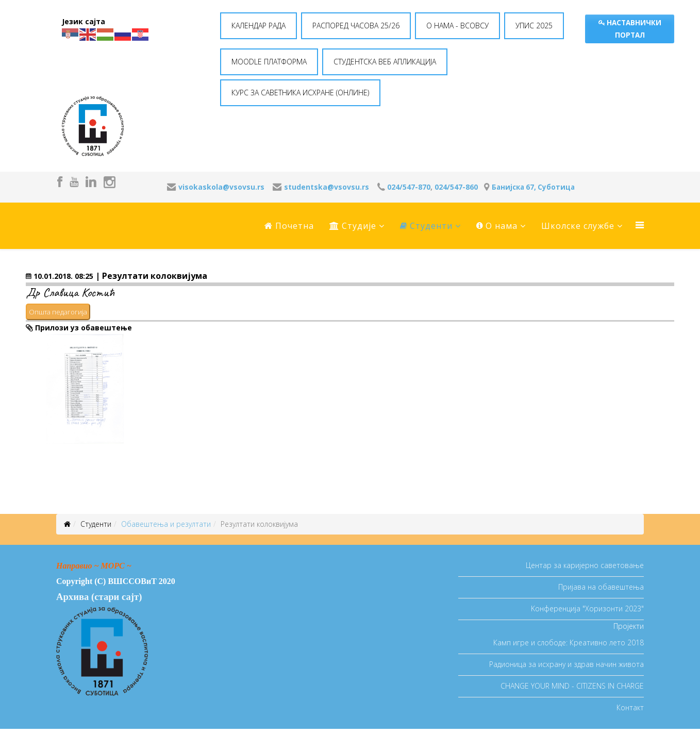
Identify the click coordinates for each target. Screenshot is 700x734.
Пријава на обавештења (601, 587)
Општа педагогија (58, 312)
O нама (497, 226)
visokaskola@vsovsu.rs (221, 187)
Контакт (630, 707)
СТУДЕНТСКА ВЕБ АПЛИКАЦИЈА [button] (385, 62)
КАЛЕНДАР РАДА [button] (259, 26)
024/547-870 (409, 187)
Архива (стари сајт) (99, 597)
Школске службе (578, 226)
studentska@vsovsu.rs (327, 187)
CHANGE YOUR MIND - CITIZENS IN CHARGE (572, 686)
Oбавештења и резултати (166, 524)
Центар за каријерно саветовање (585, 565)
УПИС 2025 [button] (534, 26)
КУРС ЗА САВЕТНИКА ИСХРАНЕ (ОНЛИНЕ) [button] (300, 93)
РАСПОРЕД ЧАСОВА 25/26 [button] (356, 26)
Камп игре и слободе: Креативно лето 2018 (569, 643)
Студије (353, 226)
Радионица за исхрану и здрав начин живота (566, 664)
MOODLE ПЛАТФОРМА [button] (269, 62)
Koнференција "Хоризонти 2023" (587, 608)
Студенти (426, 226)
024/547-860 (456, 187)
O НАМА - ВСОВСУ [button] (457, 26)
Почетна (289, 226)
